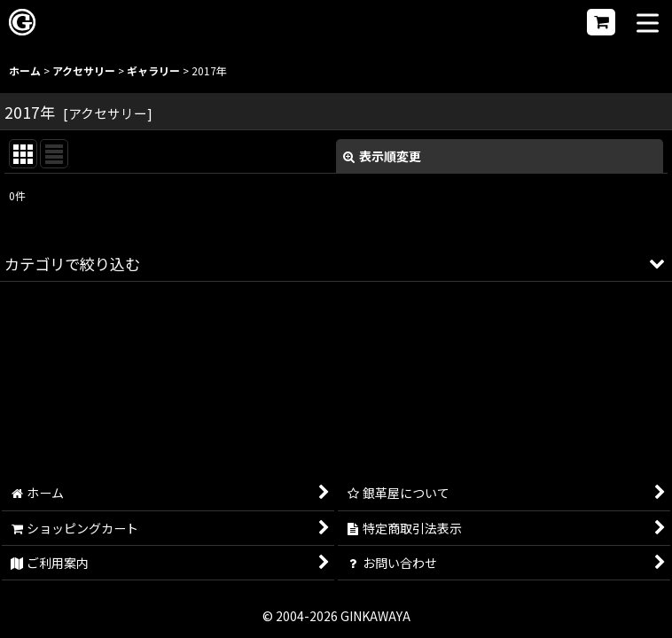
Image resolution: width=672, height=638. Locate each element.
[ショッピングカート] (601, 22)
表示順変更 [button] (382, 156)
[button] (648, 24)
